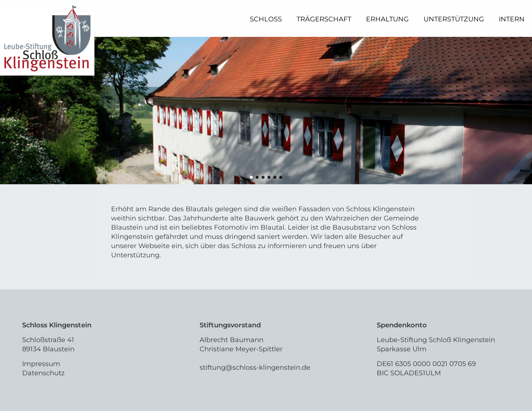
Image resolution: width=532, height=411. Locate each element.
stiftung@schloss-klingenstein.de (255, 368)
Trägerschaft (324, 19)
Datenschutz (43, 373)
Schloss (266, 19)
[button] (251, 177)
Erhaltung (387, 19)
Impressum (41, 364)
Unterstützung (454, 19)
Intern (512, 19)
